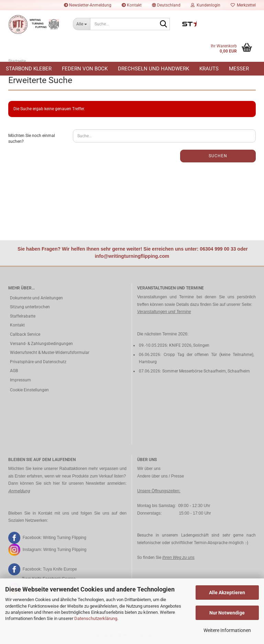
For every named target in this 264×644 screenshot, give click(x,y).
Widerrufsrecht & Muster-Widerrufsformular (50, 353)
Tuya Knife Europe (60, 569)
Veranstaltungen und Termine (164, 312)
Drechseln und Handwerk (153, 69)
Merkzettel (243, 5)
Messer (239, 69)
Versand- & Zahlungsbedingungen (41, 344)
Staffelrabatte (23, 316)
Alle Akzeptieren (227, 593)
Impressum (20, 380)
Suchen (218, 156)
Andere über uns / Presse (161, 476)
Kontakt (132, 5)
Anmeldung (19, 491)
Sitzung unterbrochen (30, 307)
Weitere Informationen (227, 630)
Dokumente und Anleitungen (36, 298)
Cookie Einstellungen (29, 390)
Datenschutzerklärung (96, 618)
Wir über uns (149, 469)
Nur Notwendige (227, 613)
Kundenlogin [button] (206, 5)
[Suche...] (81, 24)
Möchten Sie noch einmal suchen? (32, 139)
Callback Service (25, 334)
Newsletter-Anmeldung (88, 5)
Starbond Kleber (29, 69)
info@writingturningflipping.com (132, 256)
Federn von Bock (85, 69)
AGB (14, 371)
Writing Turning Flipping (65, 538)
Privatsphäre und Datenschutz (38, 362)
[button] (166, 5)
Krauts (209, 69)
